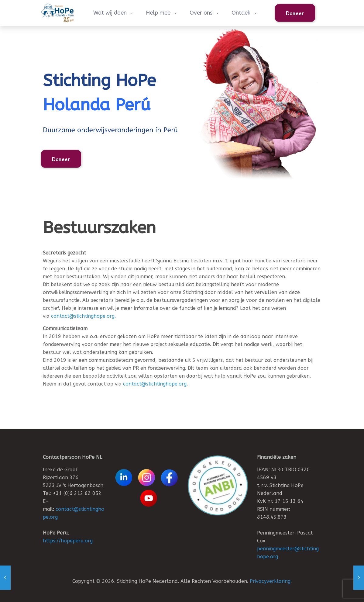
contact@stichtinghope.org (83, 316)
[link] (218, 485)
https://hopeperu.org (68, 541)
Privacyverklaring (270, 581)
